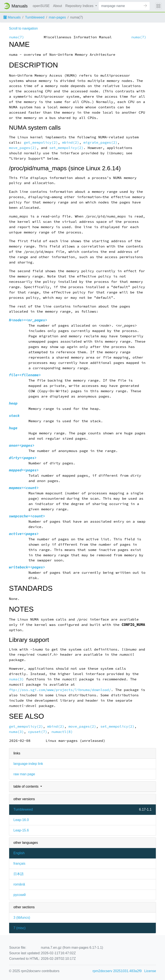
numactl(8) (62, 732)
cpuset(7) (38, 732)
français (19, 863)
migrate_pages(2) (100, 142)
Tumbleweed (35, 17)
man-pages (57, 17)
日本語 (19, 874)
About (58, 6)
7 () (20, 928)
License (150, 971)
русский (20, 895)
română (19, 884)
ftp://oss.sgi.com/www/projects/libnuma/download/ (60, 690)
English (19, 853)
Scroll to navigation (23, 28)
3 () (22, 918)
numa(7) (17, 37)
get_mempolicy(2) (41, 142)
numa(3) (16, 679)
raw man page (24, 774)
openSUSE (41, 6)
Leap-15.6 (21, 830)
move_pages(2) (23, 148)
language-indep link (28, 764)
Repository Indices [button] (80, 6)
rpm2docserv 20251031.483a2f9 (117, 971)
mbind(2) (71, 142)
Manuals (12, 17)
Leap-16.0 (21, 820)
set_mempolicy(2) (67, 148)
